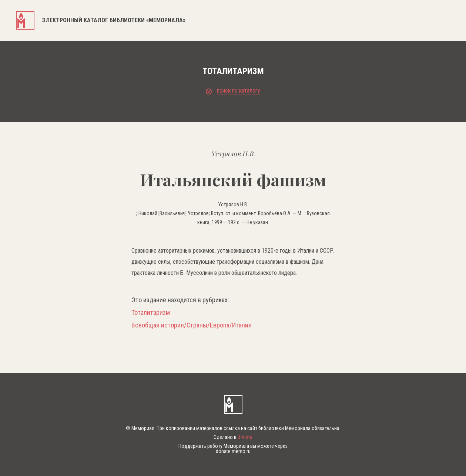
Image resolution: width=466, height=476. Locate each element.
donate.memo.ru (233, 451)
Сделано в (233, 437)
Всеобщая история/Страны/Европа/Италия (192, 325)
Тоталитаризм (151, 313)
